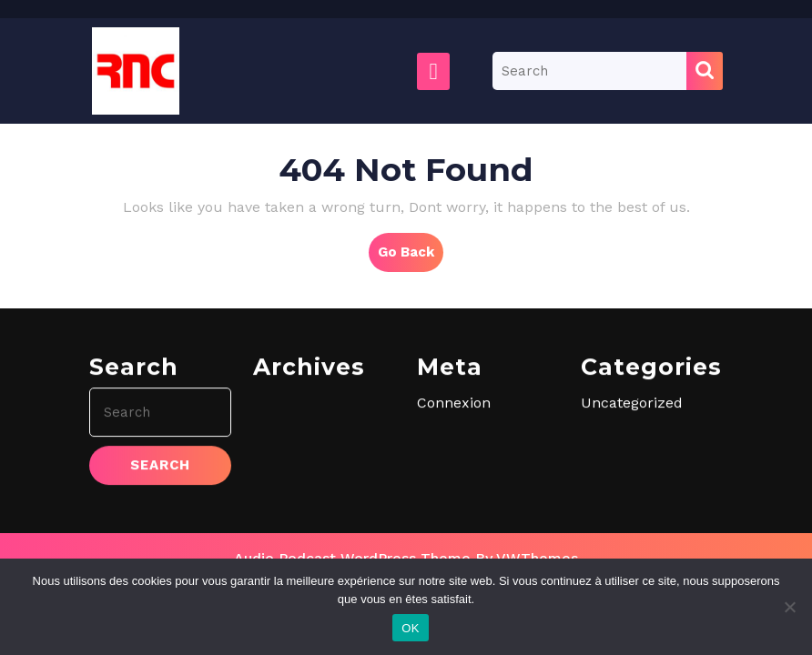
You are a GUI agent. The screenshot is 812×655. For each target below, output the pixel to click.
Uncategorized (632, 491)
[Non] (789, 607)
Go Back (411, 257)
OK (410, 628)
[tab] (433, 71)
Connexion (454, 491)
